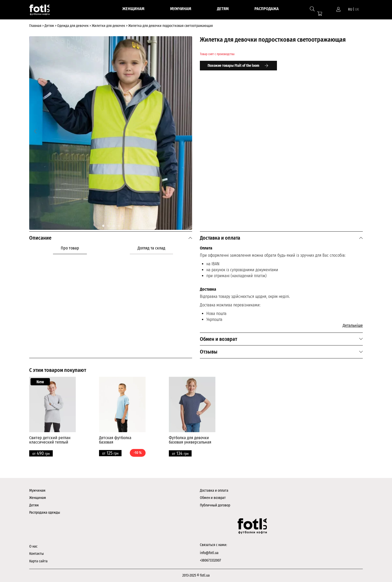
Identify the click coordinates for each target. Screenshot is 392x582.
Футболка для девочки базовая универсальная (190, 440)
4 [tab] (118, 225)
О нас (33, 546)
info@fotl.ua (209, 553)
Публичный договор (215, 505)
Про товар (70, 248)
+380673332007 (210, 560)
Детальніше (353, 325)
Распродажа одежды (45, 513)
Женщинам (38, 498)
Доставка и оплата (214, 491)
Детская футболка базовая (115, 440)
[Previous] (35, 131)
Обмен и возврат (213, 498)
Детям (34, 505)
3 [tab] (113, 225)
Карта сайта (38, 561)
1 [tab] (103, 225)
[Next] (186, 131)
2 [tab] (108, 225)
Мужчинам (37, 491)
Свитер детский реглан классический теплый (50, 440)
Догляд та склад (151, 248)
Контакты (36, 554)
